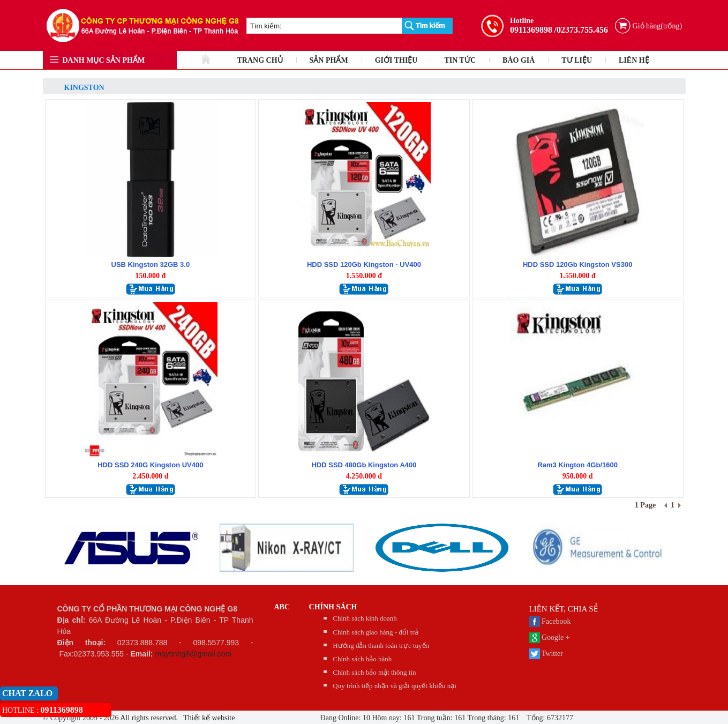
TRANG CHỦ (260, 60)
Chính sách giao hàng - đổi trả (375, 632)
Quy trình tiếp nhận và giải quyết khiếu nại (395, 686)
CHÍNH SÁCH (333, 607)
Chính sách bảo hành (362, 659)
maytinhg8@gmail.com (193, 654)
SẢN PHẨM (329, 60)
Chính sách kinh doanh (365, 618)
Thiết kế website (208, 718)
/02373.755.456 (581, 30)
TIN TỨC (460, 60)
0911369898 (531, 30)
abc (282, 607)
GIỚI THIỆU (396, 60)
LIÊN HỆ (634, 60)
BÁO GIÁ (519, 60)
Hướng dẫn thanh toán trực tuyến (381, 645)
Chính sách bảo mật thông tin (374, 672)
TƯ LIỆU (577, 60)
